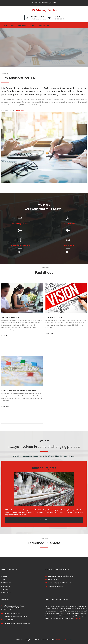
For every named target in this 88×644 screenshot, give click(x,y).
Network (32, 25)
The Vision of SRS (54, 317)
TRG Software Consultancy (64, 640)
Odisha (6, 589)
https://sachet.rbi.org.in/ (55, 586)
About (13, 25)
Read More (5, 336)
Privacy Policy (77, 618)
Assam (6, 576)
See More (44, 520)
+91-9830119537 (9, 620)
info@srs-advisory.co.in (39, 19)
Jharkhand (7, 586)
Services (22, 25)
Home (5, 25)
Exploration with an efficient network (19, 391)
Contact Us (44, 25)
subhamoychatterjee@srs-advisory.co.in (17, 623)
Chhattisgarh (7, 583)
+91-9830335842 (53, 579)
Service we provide (10, 317)
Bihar (5, 579)
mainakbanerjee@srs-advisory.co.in (60, 583)
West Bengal (7, 593)
